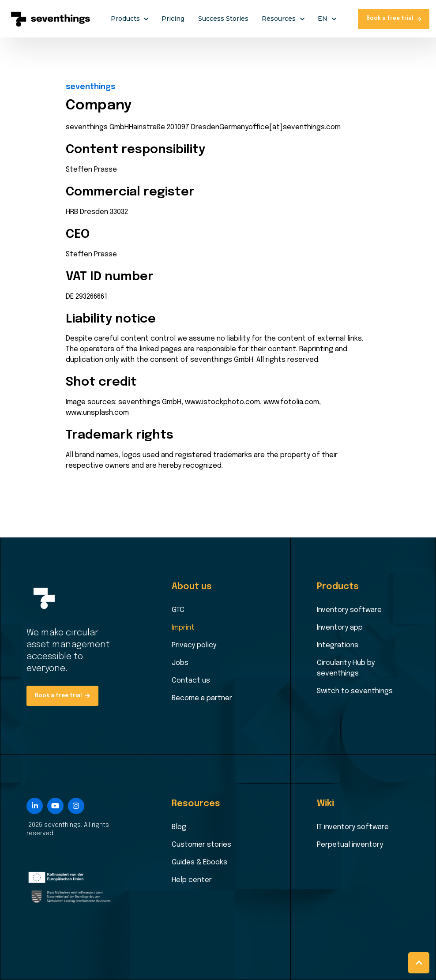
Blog (179, 827)
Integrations (338, 645)
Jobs (180, 663)
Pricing (173, 19)
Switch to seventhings (355, 691)
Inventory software (349, 610)
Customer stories (201, 845)
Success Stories (223, 19)
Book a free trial (394, 19)
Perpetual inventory (350, 845)
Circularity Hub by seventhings (346, 668)
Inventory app (340, 628)
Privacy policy (194, 645)
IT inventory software (353, 827)
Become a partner (202, 698)
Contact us (191, 681)
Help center (192, 880)
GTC (178, 610)
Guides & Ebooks (199, 862)
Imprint (183, 628)
